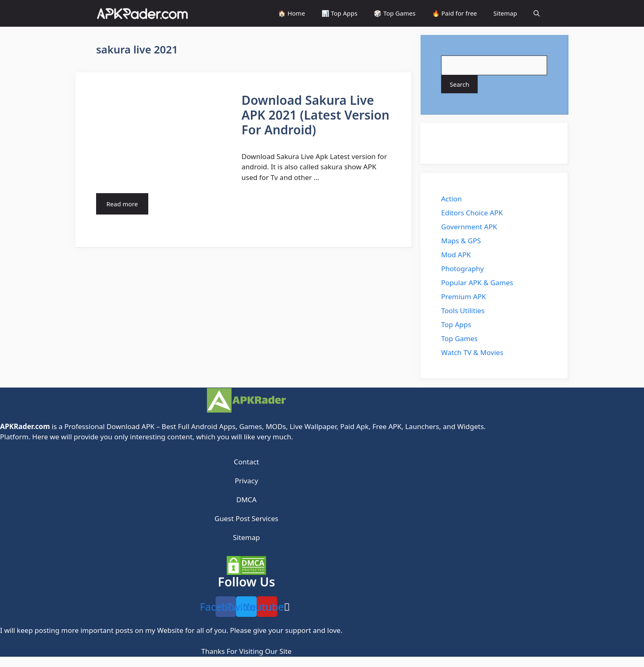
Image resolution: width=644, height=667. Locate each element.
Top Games (459, 338)
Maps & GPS (461, 241)
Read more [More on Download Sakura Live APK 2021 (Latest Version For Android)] (122, 204)
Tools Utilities (463, 310)
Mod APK (456, 255)
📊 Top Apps (340, 13)
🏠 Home (292, 13)
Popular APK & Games (477, 283)
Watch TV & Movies (472, 352)
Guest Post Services (246, 518)
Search (459, 84)
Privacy (247, 481)
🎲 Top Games (394, 13)
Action (451, 199)
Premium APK (463, 297)
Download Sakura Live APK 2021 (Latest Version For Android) (315, 115)
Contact (246, 462)
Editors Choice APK (472, 213)
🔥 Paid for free (455, 13)
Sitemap (505, 13)
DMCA (246, 500)
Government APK (469, 227)
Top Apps (456, 324)
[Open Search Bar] (537, 13)
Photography (462, 269)
